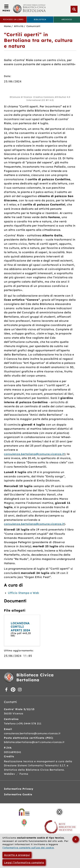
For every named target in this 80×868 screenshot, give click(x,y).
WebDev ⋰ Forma (16, 774)
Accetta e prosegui (17, 855)
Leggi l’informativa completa (24, 862)
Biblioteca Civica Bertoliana (35, 677)
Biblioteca (40, 19)
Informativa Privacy (19, 789)
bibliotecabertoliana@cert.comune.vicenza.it (34, 742)
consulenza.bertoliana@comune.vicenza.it (34, 454)
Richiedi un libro (13, 19)
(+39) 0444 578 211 (29, 723)
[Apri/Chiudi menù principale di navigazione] (6, 8)
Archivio (67, 19)
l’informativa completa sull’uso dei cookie (28, 848)
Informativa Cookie (18, 794)
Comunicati (33, 26)
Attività (19, 26)
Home (7, 26)
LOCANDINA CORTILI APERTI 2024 (20, 627)
